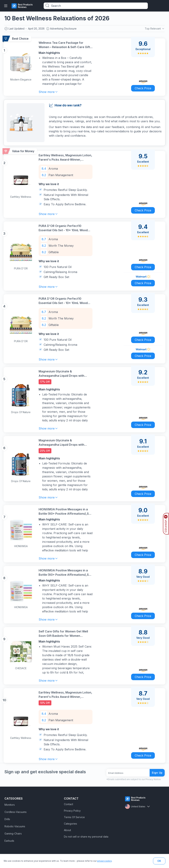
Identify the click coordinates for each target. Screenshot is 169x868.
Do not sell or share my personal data (86, 837)
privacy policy (104, 861)
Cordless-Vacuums (16, 812)
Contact (69, 804)
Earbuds (9, 841)
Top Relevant (155, 29)
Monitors (10, 805)
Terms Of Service (74, 817)
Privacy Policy (72, 811)
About (67, 830)
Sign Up (157, 773)
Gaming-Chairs (13, 834)
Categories (70, 824)
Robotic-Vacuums (15, 826)
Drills (7, 819)
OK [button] (159, 861)
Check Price (143, 88)
